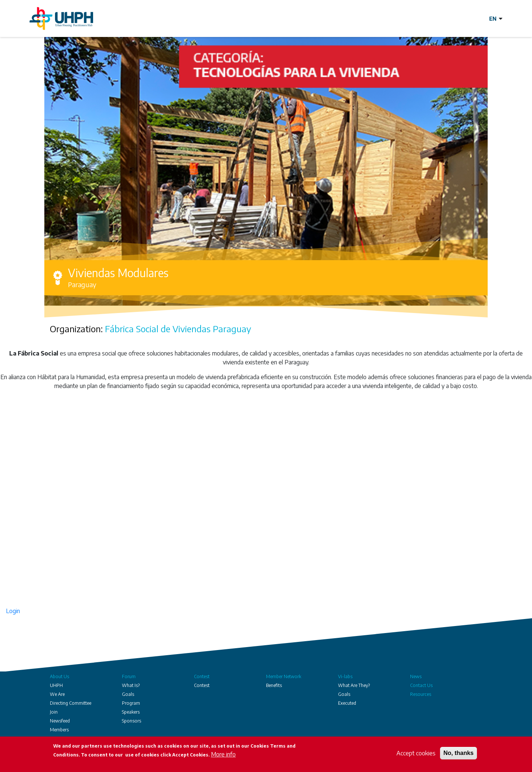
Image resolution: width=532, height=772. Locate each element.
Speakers (131, 712)
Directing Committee (71, 703)
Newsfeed (60, 721)
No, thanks (458, 753)
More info (223, 754)
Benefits (274, 685)
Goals (128, 694)
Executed (347, 703)
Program (131, 703)
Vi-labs (345, 676)
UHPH (56, 685)
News (416, 676)
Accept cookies (416, 753)
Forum (129, 676)
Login (13, 611)
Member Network (284, 676)
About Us (59, 676)
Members (59, 730)
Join (54, 712)
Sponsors (132, 721)
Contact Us (421, 685)
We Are (57, 694)
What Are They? (354, 685)
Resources (421, 694)
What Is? (131, 685)
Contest (202, 676)
